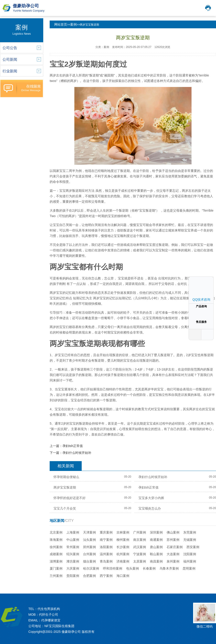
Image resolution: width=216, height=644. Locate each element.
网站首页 (61, 24)
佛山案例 (173, 532)
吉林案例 (123, 532)
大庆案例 (73, 568)
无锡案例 (190, 540)
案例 (73, 24)
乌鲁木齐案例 (169, 568)
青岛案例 (106, 561)
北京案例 (56, 532)
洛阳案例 (106, 547)
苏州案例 (173, 540)
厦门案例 (56, 568)
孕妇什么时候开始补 (77, 453)
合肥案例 (89, 576)
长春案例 (149, 568)
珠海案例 (56, 540)
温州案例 (106, 554)
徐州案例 (56, 547)
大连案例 (173, 554)
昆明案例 (189, 568)
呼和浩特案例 (113, 568)
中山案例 (73, 540)
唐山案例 (156, 547)
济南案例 (123, 561)
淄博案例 (56, 561)
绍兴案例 (73, 554)
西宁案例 (106, 576)
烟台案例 (89, 561)
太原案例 (140, 561)
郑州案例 (89, 547)
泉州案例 (173, 561)
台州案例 (89, 554)
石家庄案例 (175, 547)
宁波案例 (140, 554)
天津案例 (89, 532)
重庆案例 (106, 532)
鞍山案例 (156, 554)
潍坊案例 (73, 561)
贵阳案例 (73, 576)
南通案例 (156, 540)
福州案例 (190, 561)
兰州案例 (56, 576)
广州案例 (140, 532)
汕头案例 (89, 540)
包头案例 (132, 568)
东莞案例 (190, 532)
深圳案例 (156, 532)
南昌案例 (156, 561)
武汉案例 (140, 547)
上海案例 (73, 532)
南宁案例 (106, 540)
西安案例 (193, 547)
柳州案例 (123, 540)
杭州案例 (123, 554)
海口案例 (123, 576)
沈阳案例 (190, 554)
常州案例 (73, 547)
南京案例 (140, 540)
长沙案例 (123, 547)
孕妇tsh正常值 (73, 446)
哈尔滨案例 (91, 568)
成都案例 (56, 554)
